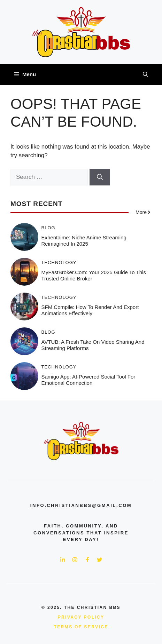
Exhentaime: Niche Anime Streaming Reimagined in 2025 (84, 241)
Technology (59, 263)
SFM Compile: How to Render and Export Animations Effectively (90, 310)
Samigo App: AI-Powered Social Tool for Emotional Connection (88, 380)
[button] (145, 74)
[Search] (100, 177)
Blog (48, 228)
